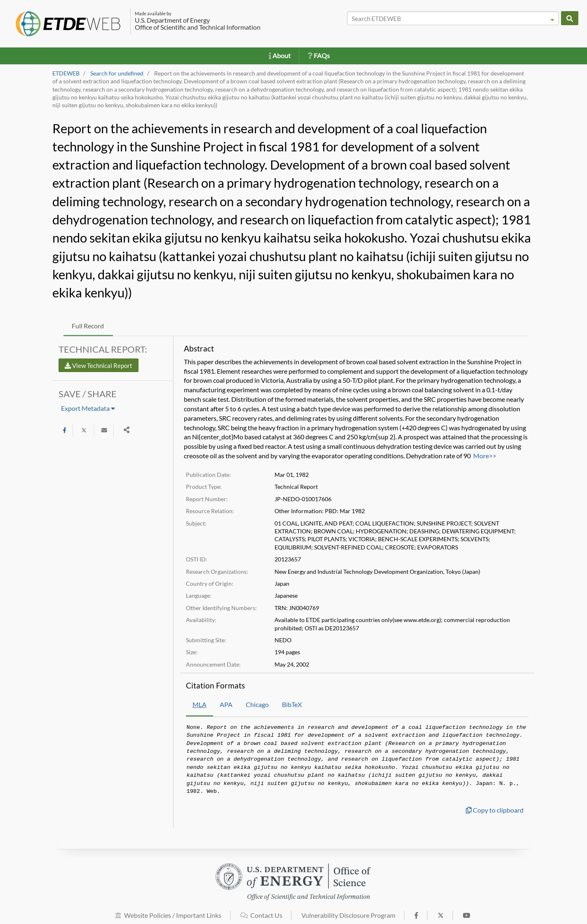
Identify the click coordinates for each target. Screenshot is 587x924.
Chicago (257, 704)
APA (226, 704)
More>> (485, 456)
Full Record (88, 326)
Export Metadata (88, 408)
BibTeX (292, 704)
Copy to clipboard (495, 810)
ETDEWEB (66, 73)
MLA (200, 704)
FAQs (319, 55)
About (280, 55)
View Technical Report (99, 365)
